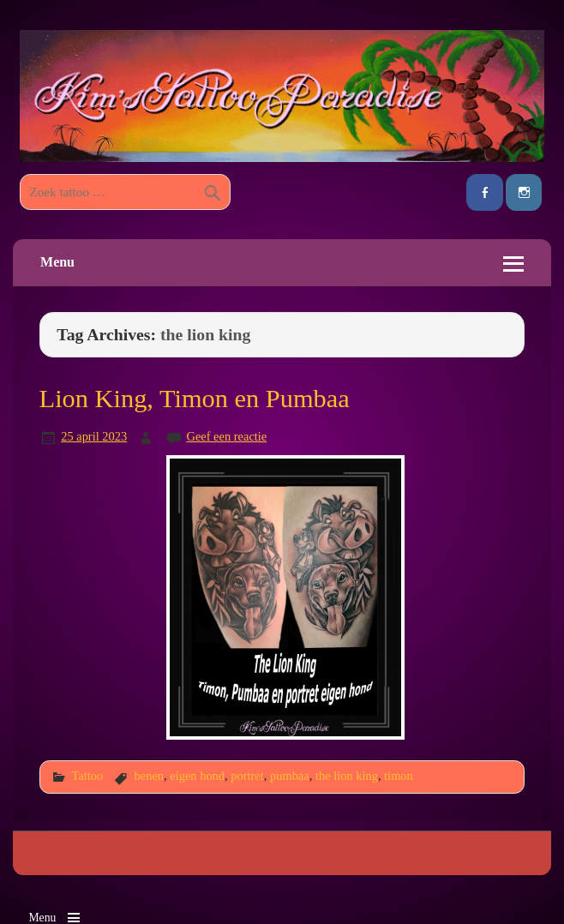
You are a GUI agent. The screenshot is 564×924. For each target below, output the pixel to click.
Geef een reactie (226, 436)
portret (247, 776)
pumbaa (290, 776)
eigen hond (197, 776)
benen (149, 776)
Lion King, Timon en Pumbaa (195, 399)
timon (399, 776)
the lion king (347, 776)
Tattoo (87, 776)
